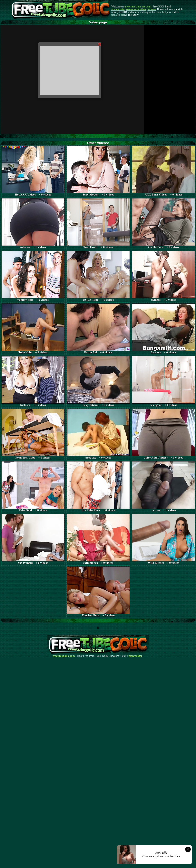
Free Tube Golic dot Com (138, 7)
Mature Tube (118, 9)
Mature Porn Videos (136, 9)
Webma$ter (135, 656)
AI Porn (152, 9)
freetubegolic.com (64, 656)
